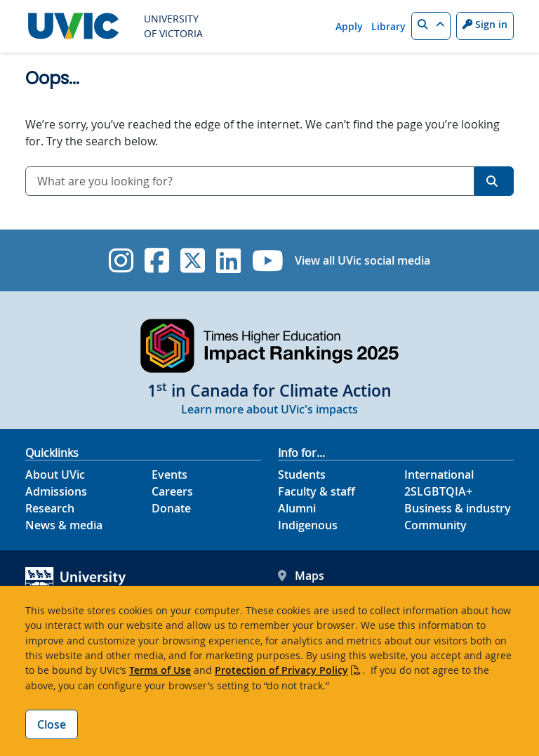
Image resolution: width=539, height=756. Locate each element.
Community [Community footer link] (435, 525)
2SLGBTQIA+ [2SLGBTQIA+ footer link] (438, 491)
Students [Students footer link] (302, 475)
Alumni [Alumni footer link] (297, 508)
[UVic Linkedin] (228, 260)
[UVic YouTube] (268, 260)
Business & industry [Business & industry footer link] (458, 508)
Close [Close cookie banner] (52, 724)
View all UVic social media (362, 260)
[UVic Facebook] (157, 260)
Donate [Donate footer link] (171, 508)
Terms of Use (160, 670)
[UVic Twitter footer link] (193, 260)
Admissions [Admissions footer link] (56, 491)
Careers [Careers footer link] (172, 491)
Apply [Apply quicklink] (349, 26)
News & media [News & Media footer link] (64, 525)
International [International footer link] (439, 475)
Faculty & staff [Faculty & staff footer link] (317, 491)
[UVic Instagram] (121, 260)
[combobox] (250, 181)
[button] (431, 26)
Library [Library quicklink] (388, 26)
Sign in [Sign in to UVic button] (485, 24)
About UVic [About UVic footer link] (55, 475)
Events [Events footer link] (169, 475)
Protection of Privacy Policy (281, 670)
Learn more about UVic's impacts (269, 409)
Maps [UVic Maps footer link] (301, 576)
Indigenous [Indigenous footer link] (308, 525)
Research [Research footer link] (50, 508)
